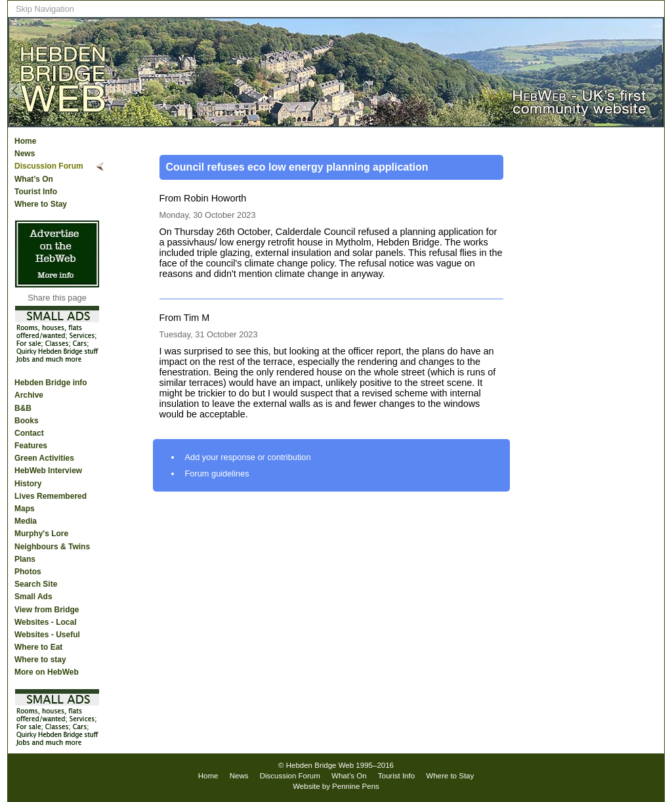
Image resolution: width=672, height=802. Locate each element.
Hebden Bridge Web (320, 765)
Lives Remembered (51, 496)
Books (27, 421)
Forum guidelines (217, 474)
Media (26, 521)
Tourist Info (36, 192)
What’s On (34, 179)
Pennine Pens (356, 786)
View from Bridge (47, 610)
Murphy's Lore (41, 534)
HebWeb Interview (48, 471)
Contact (29, 433)
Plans (25, 559)
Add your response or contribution (248, 457)
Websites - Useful (47, 635)
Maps (25, 509)
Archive (29, 395)
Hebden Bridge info (51, 383)
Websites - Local (45, 622)
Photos (28, 572)
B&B (23, 408)
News (25, 154)
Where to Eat (38, 647)
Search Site (36, 584)
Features (31, 446)
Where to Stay (41, 204)
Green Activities (44, 458)
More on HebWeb (47, 672)
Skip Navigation (45, 9)
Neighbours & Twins (52, 547)
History (28, 484)
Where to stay (40, 660)
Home (25, 141)
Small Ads (33, 597)
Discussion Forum (49, 166)
